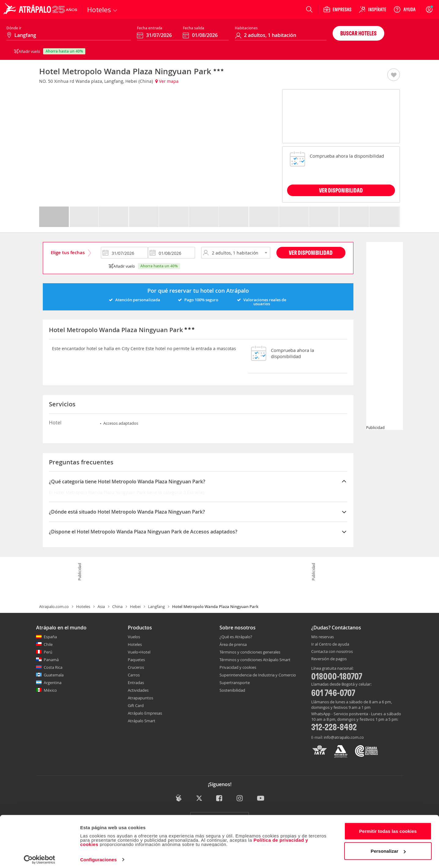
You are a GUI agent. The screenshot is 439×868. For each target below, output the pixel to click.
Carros (134, 675)
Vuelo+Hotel (139, 652)
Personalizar (388, 847)
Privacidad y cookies (238, 667)
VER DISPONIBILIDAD (341, 190)
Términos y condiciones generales (250, 652)
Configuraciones (98, 856)
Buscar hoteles (358, 33)
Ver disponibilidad (311, 253)
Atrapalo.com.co (54, 606)
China (117, 606)
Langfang (156, 606)
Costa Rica (53, 667)
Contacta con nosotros (332, 652)
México (50, 690)
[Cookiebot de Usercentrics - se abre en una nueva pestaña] (40, 856)
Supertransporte (235, 683)
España (50, 637)
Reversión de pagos (329, 659)
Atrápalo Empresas (145, 713)
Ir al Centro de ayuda (330, 644)
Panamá (51, 660)
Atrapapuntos (140, 698)
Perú (48, 652)
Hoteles (83, 606)
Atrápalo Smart (142, 721)
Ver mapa (167, 81)
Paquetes (136, 660)
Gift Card (136, 705)
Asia (101, 606)
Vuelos (134, 637)
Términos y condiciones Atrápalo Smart (255, 660)
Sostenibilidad (232, 690)
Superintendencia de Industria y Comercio (258, 675)
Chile (48, 644)
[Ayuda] (404, 9)
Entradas (136, 683)
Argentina (53, 683)
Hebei (135, 606)
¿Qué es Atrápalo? (236, 637)
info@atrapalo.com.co (344, 737)
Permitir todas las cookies (388, 828)
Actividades (138, 690)
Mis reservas (323, 637)
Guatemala (54, 675)
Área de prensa (233, 644)
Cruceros (136, 667)
